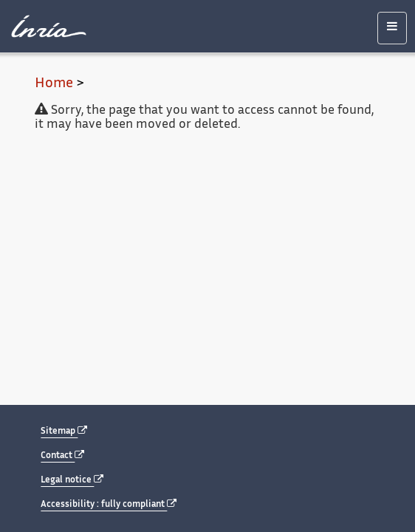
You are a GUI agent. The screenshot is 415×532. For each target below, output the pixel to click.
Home (54, 84)
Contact (62, 456)
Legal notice (72, 480)
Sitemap (64, 431)
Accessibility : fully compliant (109, 504)
